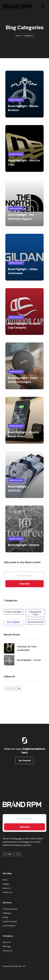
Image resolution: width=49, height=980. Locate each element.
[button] (43, 7)
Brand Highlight (14, 622)
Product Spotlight (14, 612)
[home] (17, 7)
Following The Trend (35, 613)
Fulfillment (7, 913)
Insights (6, 884)
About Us (7, 888)
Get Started (25, 760)
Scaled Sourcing (10, 921)
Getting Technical (35, 622)
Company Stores (10, 909)
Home (19, 36)
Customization (9, 926)
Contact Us (8, 892)
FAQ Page (7, 946)
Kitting (5, 917)
